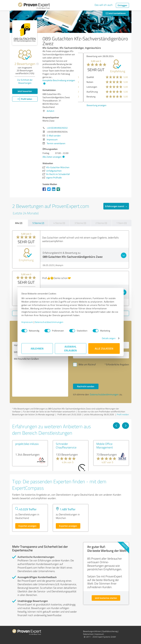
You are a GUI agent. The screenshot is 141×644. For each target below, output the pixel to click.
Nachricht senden (86, 386)
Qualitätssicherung (110, 631)
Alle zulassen (104, 348)
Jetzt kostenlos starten (106, 598)
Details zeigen (109, 338)
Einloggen (122, 5)
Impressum (27, 322)
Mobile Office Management (105, 446)
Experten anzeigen (28, 526)
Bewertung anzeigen (90, 105)
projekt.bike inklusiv (27, 444)
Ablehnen (37, 348)
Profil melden (123, 414)
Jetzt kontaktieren (116, 13)
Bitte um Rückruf (87, 364)
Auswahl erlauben (70, 348)
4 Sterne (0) (59, 223)
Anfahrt (50, 111)
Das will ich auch (104, 5)
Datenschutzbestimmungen (49, 322)
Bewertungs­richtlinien (92, 631)
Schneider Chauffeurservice (66, 446)
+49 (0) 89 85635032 (57, 128)
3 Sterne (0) (80, 223)
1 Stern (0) (122, 223)
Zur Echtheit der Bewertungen (25, 81)
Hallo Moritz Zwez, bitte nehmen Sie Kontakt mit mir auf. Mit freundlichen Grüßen (40, 369)
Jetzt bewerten (25, 91)
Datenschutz (88, 634)
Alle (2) (19, 223)
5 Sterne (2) (38, 223)
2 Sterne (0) (101, 223)
